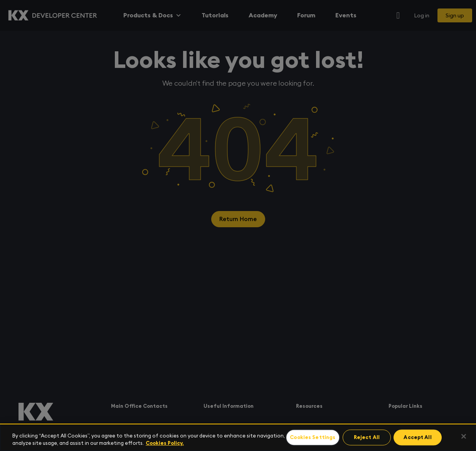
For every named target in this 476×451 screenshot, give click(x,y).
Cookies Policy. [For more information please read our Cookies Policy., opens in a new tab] (165, 443)
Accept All (416, 438)
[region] (238, 437)
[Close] (464, 436)
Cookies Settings (313, 438)
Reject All (366, 438)
